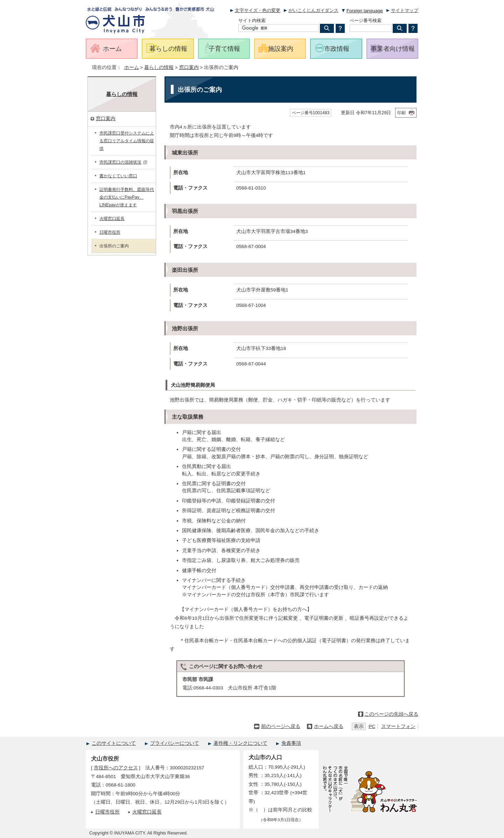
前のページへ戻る (281, 726)
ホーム (132, 67)
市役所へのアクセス (116, 768)
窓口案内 (189, 67)
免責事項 (291, 743)
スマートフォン (398, 726)
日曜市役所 (110, 232)
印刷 (401, 113)
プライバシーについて (175, 743)
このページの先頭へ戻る (391, 714)
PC (372, 726)
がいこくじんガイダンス (313, 10)
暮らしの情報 (159, 67)
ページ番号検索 (366, 20)
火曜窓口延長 (112, 219)
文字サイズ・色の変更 (258, 10)
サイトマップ (405, 10)
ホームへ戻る (329, 726)
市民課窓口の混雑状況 (123, 162)
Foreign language (365, 11)
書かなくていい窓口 (118, 176)
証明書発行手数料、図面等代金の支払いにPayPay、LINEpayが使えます (127, 197)
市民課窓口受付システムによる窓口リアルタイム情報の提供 (127, 141)
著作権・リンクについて (240, 743)
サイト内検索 (252, 20)
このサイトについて (114, 743)
